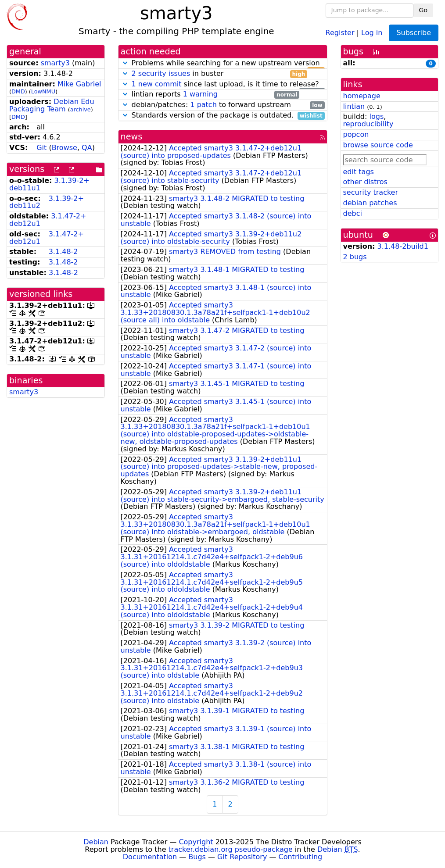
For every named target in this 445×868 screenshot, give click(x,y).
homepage (362, 96)
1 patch (203, 105)
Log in (372, 32)
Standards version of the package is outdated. (223, 116)
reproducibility (368, 124)
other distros (365, 182)
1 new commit (157, 84)
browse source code (378, 145)
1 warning (200, 94)
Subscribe (414, 33)
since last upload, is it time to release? (223, 84)
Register (340, 32)
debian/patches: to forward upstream (223, 105)
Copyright (196, 842)
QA (87, 148)
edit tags (359, 172)
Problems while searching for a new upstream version (223, 63)
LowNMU (43, 91)
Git (41, 148)
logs (376, 116)
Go (423, 10)
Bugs (197, 857)
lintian (354, 106)
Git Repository (242, 857)
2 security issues (161, 73)
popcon (356, 134)
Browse (65, 148)
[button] (125, 63)
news (132, 137)
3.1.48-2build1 (403, 246)
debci (353, 213)
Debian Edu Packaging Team (52, 105)
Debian (96, 842)
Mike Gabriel (79, 84)
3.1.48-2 (63, 252)
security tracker (371, 192)
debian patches (370, 203)
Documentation (150, 857)
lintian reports (210, 95)
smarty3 (55, 63)
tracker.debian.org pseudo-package (231, 849)
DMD (18, 91)
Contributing (301, 857)
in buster (214, 74)
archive (81, 109)
